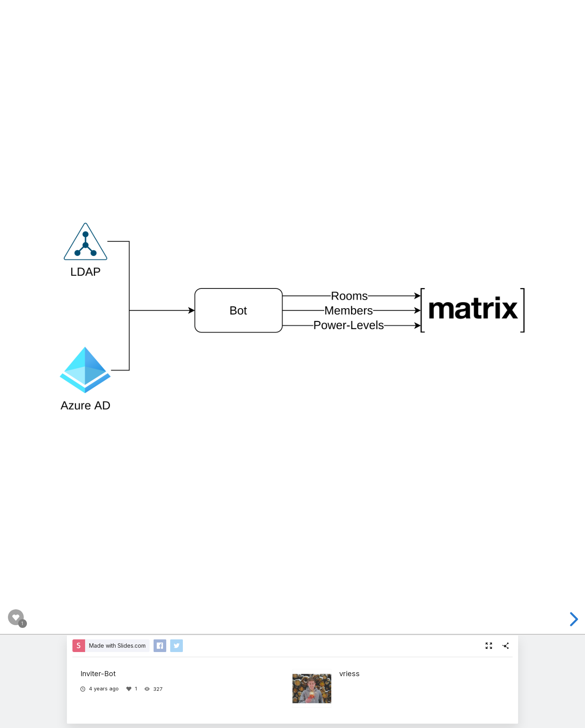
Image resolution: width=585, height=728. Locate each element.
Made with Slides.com (117, 646)
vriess (349, 673)
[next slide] (573, 619)
